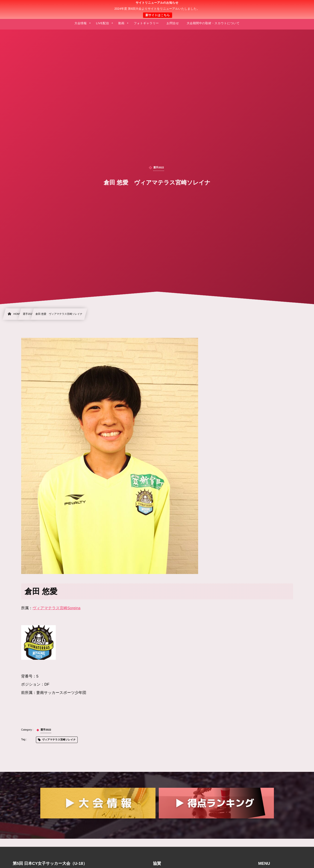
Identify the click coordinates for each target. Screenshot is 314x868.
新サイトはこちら (158, 15)
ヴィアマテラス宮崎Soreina (56, 608)
